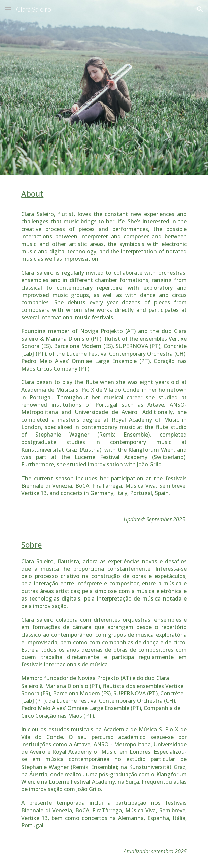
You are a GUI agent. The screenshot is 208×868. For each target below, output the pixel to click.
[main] (104, 358)
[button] (8, 9)
